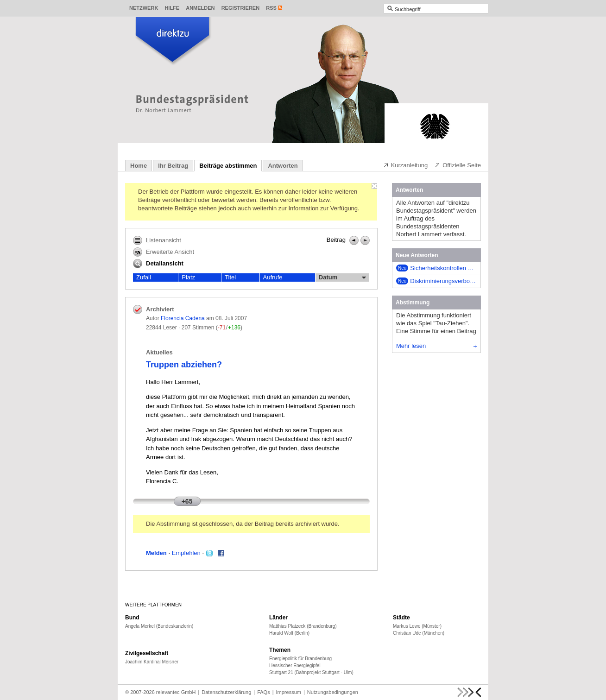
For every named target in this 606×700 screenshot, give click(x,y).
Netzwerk (144, 8)
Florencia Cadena (183, 318)
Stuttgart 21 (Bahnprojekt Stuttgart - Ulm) (311, 672)
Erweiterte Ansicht (164, 252)
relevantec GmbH (176, 692)
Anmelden (200, 8)
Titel (230, 277)
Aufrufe (273, 277)
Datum (342, 277)
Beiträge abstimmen (228, 166)
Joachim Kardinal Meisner (152, 662)
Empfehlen (186, 553)
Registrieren (241, 8)
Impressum (289, 692)
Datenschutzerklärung (226, 692)
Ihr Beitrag (173, 166)
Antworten (283, 166)
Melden (156, 553)
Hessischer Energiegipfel (295, 665)
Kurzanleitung (405, 165)
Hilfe (172, 8)
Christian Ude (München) (419, 633)
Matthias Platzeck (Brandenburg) (303, 626)
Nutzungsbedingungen (333, 692)
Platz (188, 277)
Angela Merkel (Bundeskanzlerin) (159, 626)
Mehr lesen (436, 346)
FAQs (264, 692)
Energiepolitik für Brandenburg (300, 659)
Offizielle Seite (458, 165)
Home (139, 166)
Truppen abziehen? (184, 365)
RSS (271, 8)
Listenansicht (157, 240)
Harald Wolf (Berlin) (289, 633)
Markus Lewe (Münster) (417, 626)
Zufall (144, 277)
